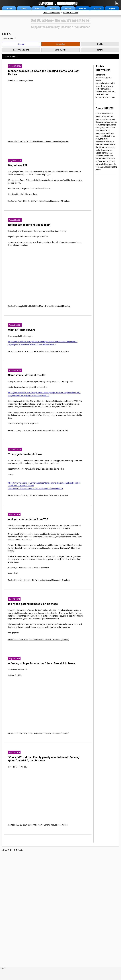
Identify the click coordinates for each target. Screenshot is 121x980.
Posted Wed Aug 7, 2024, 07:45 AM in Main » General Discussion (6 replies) (39, 142)
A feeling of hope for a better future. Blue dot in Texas (42, 663)
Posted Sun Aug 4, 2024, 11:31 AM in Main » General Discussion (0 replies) (38, 351)
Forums (68, 9)
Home (9, 9)
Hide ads (83, 9)
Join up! (97, 9)
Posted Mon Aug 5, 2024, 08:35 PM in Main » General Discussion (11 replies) (39, 306)
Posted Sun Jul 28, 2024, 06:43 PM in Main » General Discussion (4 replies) (39, 640)
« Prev (5, 850)
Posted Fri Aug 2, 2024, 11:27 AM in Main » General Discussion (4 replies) (38, 495)
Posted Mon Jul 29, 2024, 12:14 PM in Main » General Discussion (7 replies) (39, 580)
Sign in (112, 9)
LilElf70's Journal (71, 13)
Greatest (38, 9)
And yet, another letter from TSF (28, 519)
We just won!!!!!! (18, 165)
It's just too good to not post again (29, 225)
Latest (24, 9)
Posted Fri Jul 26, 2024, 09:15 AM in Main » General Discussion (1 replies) (38, 825)
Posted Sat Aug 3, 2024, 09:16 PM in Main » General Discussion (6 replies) (38, 430)
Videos (53, 9)
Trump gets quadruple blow (25, 454)
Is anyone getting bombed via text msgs (33, 604)
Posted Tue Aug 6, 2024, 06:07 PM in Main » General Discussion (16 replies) (39, 201)
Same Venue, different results (27, 375)
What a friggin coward (22, 330)
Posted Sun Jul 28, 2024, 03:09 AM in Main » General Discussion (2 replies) (39, 733)
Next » (21, 850)
